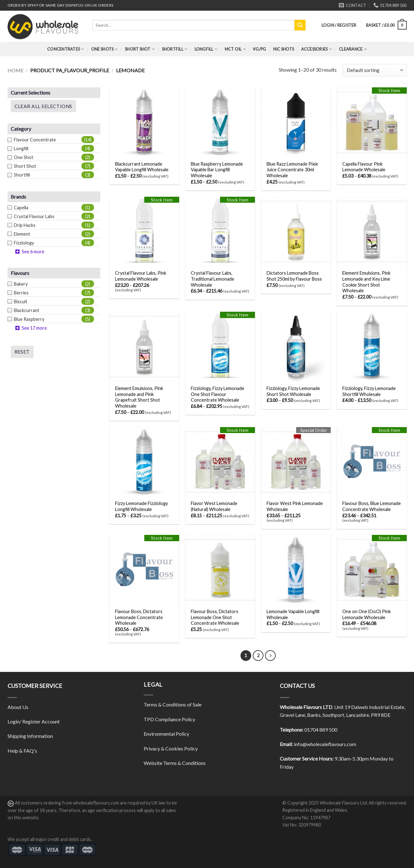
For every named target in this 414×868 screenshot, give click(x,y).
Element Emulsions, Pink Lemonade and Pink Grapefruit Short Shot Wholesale (139, 397)
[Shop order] (375, 70)
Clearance (353, 49)
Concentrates (66, 49)
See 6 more (33, 252)
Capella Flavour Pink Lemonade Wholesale (364, 167)
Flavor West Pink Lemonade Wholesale (295, 506)
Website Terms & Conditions (175, 763)
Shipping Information (30, 736)
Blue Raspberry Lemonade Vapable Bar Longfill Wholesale (217, 170)
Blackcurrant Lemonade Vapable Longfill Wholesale (142, 167)
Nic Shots (284, 49)
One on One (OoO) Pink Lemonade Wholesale (367, 614)
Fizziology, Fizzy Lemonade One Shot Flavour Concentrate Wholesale (218, 394)
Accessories (317, 49)
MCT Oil (235, 49)
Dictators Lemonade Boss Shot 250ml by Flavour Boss (294, 276)
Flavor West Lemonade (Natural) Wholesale (214, 506)
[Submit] (300, 25)
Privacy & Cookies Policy (171, 748)
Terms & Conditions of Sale (173, 704)
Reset (22, 352)
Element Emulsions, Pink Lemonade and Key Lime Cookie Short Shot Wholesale (366, 282)
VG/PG (259, 49)
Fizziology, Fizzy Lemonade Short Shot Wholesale (293, 391)
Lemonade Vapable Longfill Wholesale (293, 614)
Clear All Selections (43, 106)
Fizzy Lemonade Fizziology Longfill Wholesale (141, 506)
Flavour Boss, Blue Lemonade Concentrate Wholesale (372, 506)
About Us (18, 707)
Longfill (206, 49)
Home (16, 70)
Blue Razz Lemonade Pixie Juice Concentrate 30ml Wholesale (292, 170)
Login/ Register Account (34, 721)
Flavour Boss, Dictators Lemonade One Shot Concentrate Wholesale (215, 617)
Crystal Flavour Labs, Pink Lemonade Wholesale (141, 276)
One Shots (105, 49)
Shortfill (175, 49)
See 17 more (34, 328)
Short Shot (140, 49)
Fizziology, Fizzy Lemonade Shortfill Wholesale (369, 391)
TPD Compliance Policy (169, 719)
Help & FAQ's (22, 751)
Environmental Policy (166, 734)
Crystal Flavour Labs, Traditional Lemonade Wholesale (213, 279)
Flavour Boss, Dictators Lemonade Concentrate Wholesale (139, 617)
